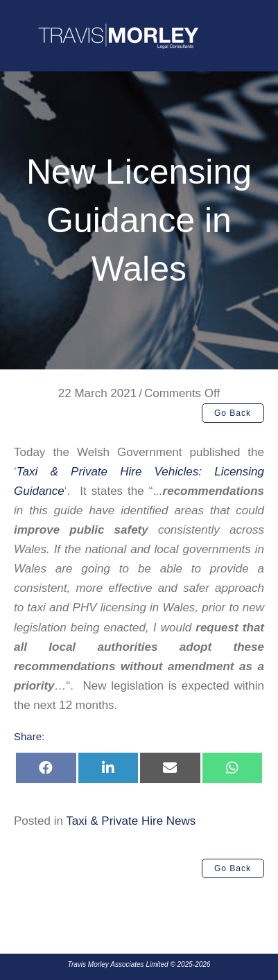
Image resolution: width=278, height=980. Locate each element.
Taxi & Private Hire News (131, 821)
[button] (233, 413)
